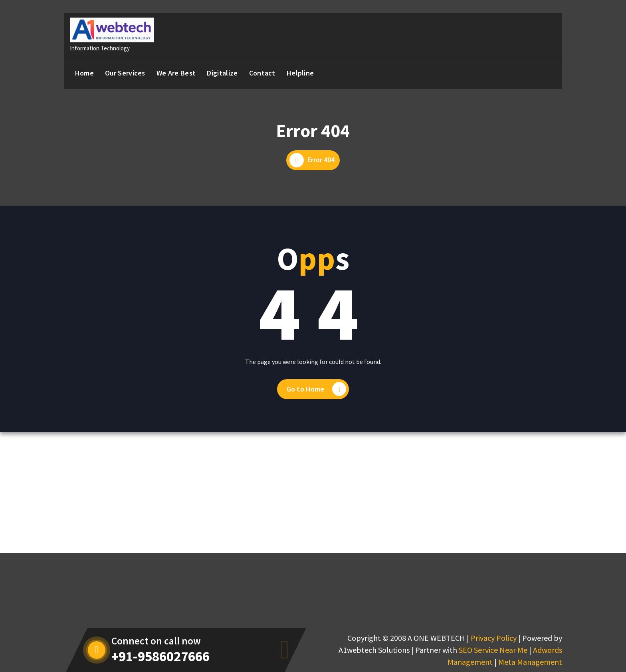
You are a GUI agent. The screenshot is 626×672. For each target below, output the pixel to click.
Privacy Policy (494, 638)
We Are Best (176, 73)
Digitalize (222, 73)
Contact (262, 73)
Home (84, 73)
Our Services (125, 73)
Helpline (300, 73)
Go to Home (317, 389)
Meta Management (530, 662)
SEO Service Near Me (493, 650)
